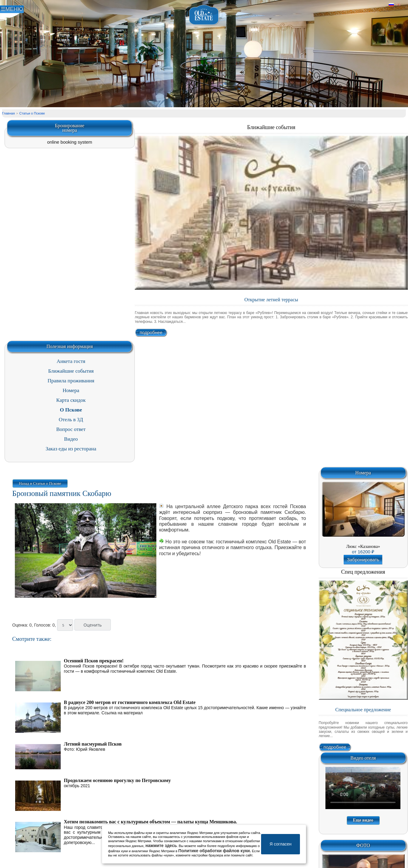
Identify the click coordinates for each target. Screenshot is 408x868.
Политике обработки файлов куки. (214, 851)
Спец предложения (363, 572)
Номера (71, 390)
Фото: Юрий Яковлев (84, 749)
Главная (8, 113)
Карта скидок (71, 400)
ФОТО (363, 845)
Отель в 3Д (71, 420)
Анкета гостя (71, 361)
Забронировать (363, 560)
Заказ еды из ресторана (71, 449)
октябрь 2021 (77, 786)
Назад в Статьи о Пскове (40, 483)
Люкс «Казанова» (363, 546)
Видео (71, 439)
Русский (391, 5)
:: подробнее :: (151, 332)
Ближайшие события (271, 127)
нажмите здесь (161, 846)
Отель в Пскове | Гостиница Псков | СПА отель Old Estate (204, 15)
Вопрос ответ (71, 429)
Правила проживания (71, 381)
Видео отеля (363, 758)
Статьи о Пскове (32, 113)
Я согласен (280, 844)
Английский (398, 5)
